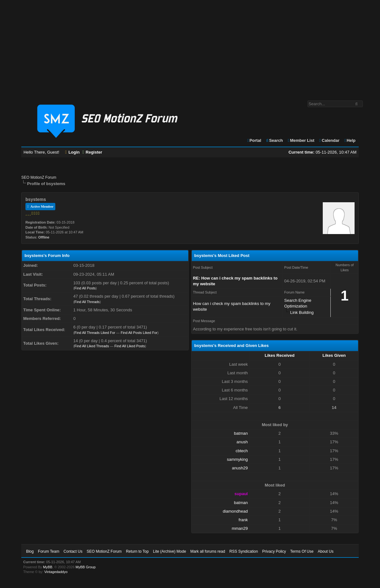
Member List (301, 140)
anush (242, 442)
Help (350, 140)
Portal (254, 140)
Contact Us (73, 551)
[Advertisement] (190, 47)
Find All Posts (85, 288)
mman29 (240, 528)
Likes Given (334, 355)
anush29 (240, 468)
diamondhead (235, 511)
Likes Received (280, 355)
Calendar (329, 140)
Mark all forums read (207, 551)
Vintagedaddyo (56, 572)
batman (241, 433)
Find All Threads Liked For (95, 333)
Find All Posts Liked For (139, 333)
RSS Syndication (244, 551)
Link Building (302, 312)
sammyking (237, 459)
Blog (30, 551)
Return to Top (137, 551)
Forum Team (48, 551)
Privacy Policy (274, 551)
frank (243, 520)
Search (274, 140)
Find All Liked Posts (130, 346)
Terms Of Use (302, 551)
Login (73, 152)
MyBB (48, 567)
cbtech (242, 451)
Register (92, 152)
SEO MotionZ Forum (39, 177)
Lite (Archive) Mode (169, 551)
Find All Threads (87, 302)
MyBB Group (86, 567)
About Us (325, 551)
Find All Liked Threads (92, 346)
